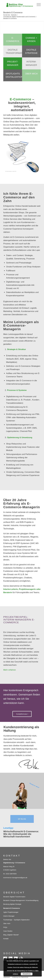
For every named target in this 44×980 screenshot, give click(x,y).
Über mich (31, 74)
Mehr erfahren (10, 670)
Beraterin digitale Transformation (14, 897)
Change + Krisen (31, 40)
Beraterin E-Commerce (13, 13)
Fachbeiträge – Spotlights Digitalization (16, 920)
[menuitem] (37, 5)
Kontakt (6, 939)
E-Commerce (13, 40)
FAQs (5, 927)
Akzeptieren (27, 974)
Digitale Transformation (14, 51)
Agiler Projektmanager (11, 912)
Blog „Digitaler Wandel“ (11, 935)
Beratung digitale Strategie (12, 904)
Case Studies (8, 931)
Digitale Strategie (31, 51)
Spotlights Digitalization (14, 75)
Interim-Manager (31, 63)
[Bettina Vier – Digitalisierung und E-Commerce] (18, 5)
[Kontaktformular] (22, 714)
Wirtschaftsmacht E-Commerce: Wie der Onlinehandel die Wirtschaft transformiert (21, 834)
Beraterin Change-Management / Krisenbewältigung (21, 900)
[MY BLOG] (22, 819)
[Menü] (37, 5)
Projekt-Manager (13, 63)
